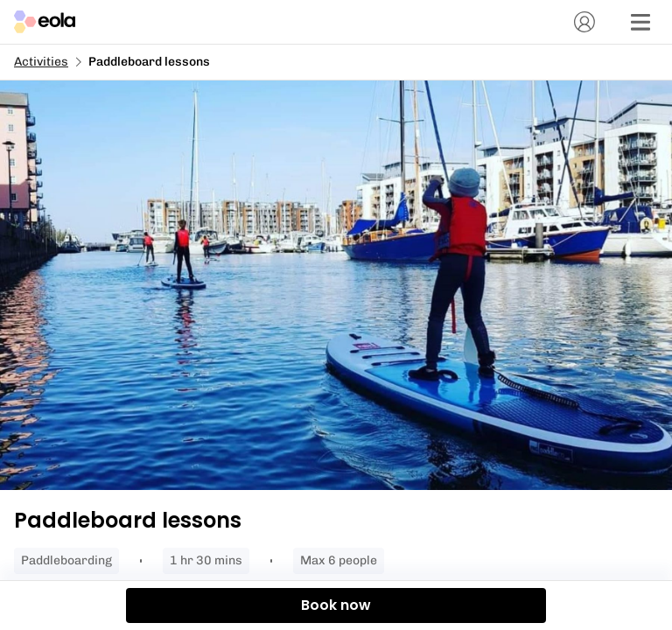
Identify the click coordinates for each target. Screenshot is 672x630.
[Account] (584, 22)
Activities (41, 62)
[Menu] (640, 22)
